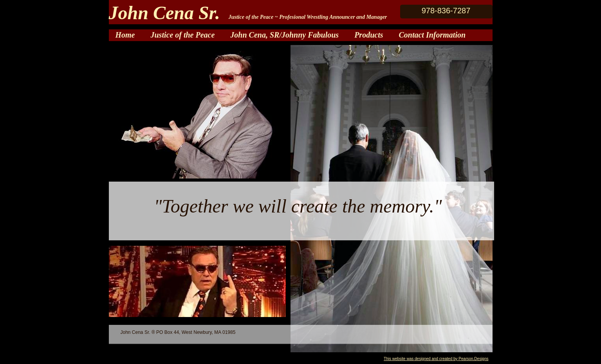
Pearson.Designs (473, 359)
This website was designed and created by (421, 359)
